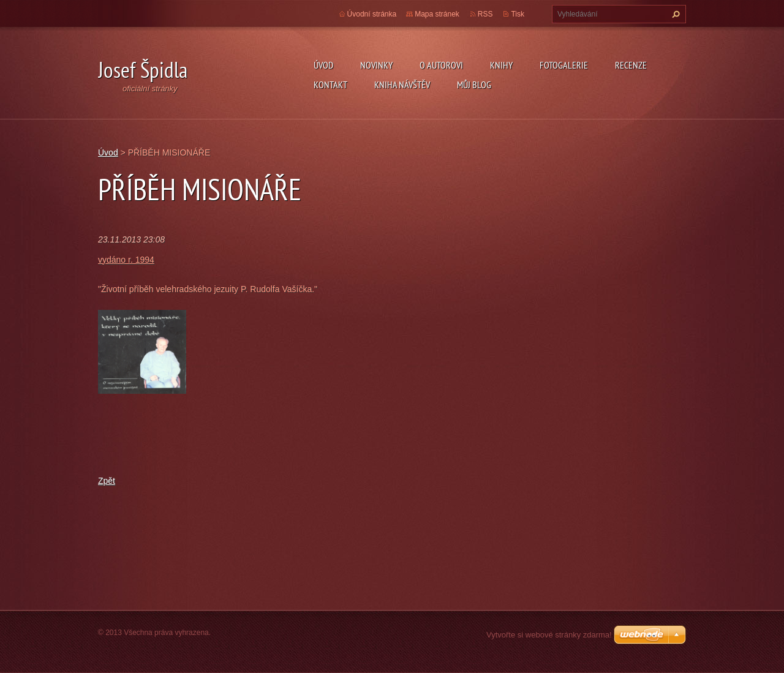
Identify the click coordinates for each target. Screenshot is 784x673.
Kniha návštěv (402, 85)
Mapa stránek (437, 14)
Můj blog (474, 85)
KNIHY (501, 65)
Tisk (518, 14)
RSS (485, 14)
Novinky (376, 65)
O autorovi (441, 65)
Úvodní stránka (372, 14)
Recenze (631, 65)
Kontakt (330, 85)
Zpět (107, 481)
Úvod (323, 65)
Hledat (674, 14)
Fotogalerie (564, 65)
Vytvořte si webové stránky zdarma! (549, 635)
